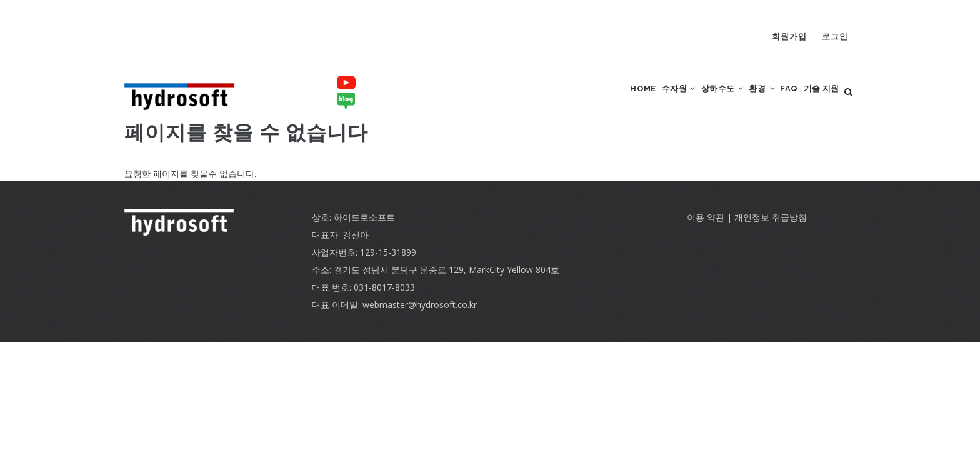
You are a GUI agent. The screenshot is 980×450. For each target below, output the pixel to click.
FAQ (772, 100)
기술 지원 (816, 100)
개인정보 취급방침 (771, 234)
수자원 (629, 100)
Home (582, 100)
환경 (735, 100)
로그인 (835, 37)
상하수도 (684, 100)
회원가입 (789, 37)
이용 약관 (706, 234)
